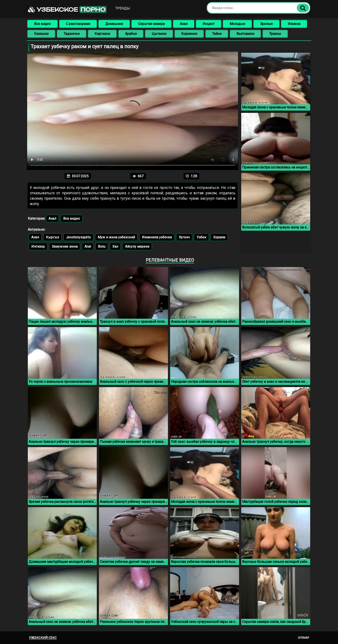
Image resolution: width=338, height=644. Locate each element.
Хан (115, 246)
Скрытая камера (151, 24)
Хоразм (219, 237)
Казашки (41, 34)
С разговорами (78, 24)
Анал (184, 24)
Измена (294, 24)
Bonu (102, 246)
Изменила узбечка (157, 237)
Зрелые (266, 24)
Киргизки (102, 34)
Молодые (237, 24)
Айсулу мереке (137, 246)
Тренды (123, 8)
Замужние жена (65, 246)
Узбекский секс (43, 638)
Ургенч (184, 237)
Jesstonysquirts (78, 237)
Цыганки (159, 34)
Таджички (72, 34)
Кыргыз (52, 237)
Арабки (131, 34)
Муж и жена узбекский (116, 237)
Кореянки (189, 34)
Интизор (38, 246)
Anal (88, 246)
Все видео (42, 24)
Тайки (217, 34)
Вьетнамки (245, 34)
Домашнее (114, 24)
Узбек (201, 237)
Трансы (275, 34)
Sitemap (304, 638)
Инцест (209, 24)
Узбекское (67, 9)
